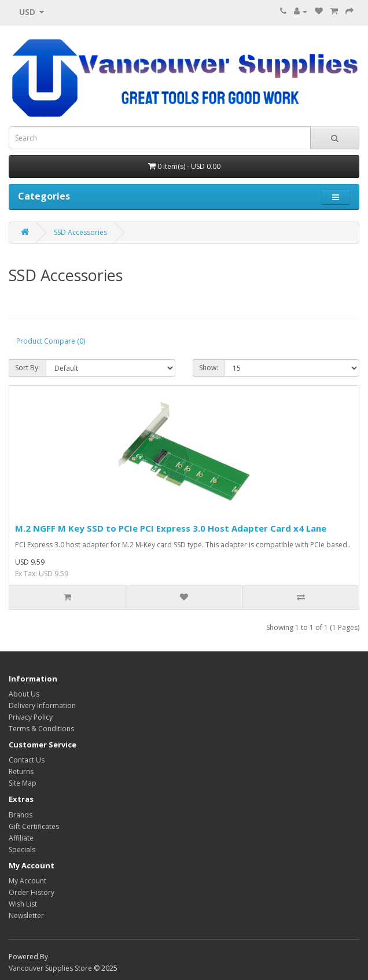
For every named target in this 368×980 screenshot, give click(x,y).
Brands (21, 815)
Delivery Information (42, 705)
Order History (32, 892)
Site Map (23, 783)
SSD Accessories (80, 232)
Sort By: (27, 368)
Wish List (23, 904)
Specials (22, 850)
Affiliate (21, 838)
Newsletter (26, 915)
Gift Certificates (34, 826)
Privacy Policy (31, 717)
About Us (24, 694)
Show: (209, 368)
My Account (27, 881)
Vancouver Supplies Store (50, 968)
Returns (21, 771)
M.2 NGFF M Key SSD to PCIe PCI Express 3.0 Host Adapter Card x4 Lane (171, 528)
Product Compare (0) (51, 341)
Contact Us (27, 760)
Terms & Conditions (41, 729)
